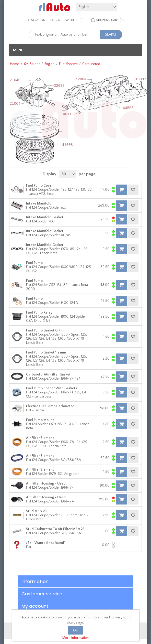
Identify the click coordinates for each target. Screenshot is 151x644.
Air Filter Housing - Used (46, 484)
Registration (35, 20)
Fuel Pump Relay (39, 313)
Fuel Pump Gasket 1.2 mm (46, 352)
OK (75, 630)
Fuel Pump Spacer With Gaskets (51, 388)
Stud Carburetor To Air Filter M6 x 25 (55, 529)
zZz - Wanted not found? (46, 543)
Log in (55, 20)
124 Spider (32, 64)
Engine (49, 64)
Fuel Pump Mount (40, 420)
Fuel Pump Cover (39, 186)
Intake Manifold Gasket (45, 217)
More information (75, 638)
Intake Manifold (39, 203)
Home (15, 64)
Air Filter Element (40, 438)
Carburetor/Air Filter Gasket (48, 374)
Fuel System (68, 64)
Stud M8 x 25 (36, 511)
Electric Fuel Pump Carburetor (50, 406)
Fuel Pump (34, 263)
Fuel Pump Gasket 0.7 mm (47, 330)
